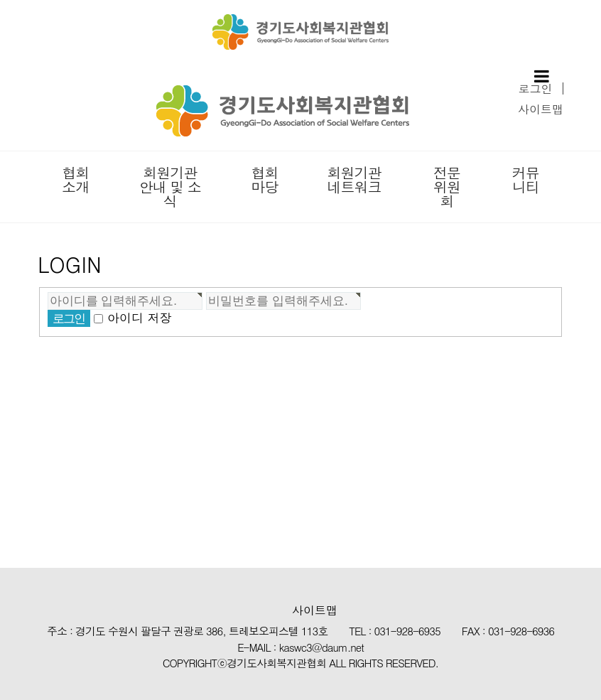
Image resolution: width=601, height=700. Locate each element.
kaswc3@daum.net (321, 647)
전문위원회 (447, 187)
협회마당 (265, 179)
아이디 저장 (140, 318)
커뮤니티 (526, 179)
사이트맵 (541, 109)
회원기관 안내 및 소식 (170, 187)
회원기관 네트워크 (354, 179)
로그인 (536, 88)
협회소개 (75, 179)
